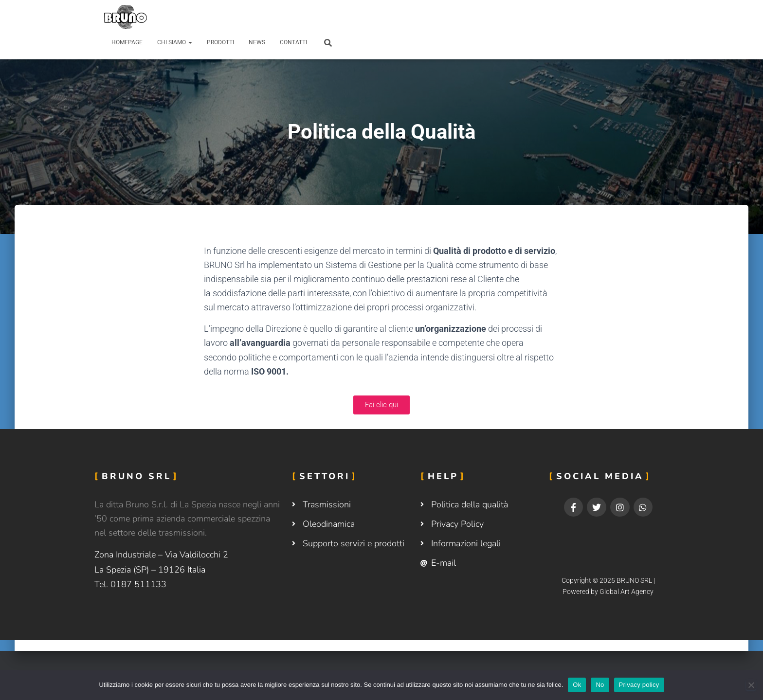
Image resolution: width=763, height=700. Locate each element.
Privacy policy (639, 685)
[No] (751, 685)
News (257, 42)
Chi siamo (175, 42)
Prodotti (220, 42)
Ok (577, 685)
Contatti (293, 42)
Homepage (127, 42)
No (600, 685)
